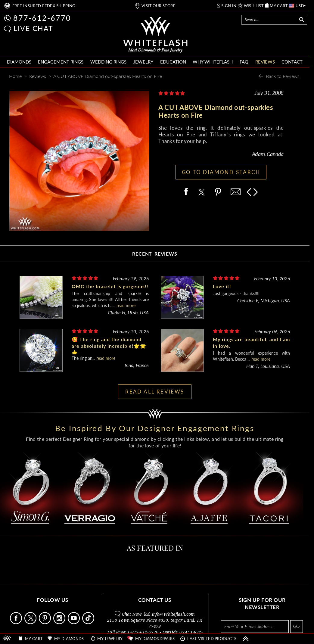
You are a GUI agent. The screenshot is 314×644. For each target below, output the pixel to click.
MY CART (279, 6)
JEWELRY (143, 62)
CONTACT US (155, 600)
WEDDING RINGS (108, 62)
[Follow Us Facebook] (17, 622)
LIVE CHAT (33, 28)
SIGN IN (229, 6)
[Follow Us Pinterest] (45, 622)
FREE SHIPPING (44, 6)
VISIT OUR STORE (159, 6)
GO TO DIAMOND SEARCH (221, 172)
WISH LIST (254, 6)
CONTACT (292, 62)
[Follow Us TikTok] (89, 622)
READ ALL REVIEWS (155, 392)
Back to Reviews (283, 76)
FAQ (244, 62)
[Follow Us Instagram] (60, 622)
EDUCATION (173, 62)
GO (296, 626)
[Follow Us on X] (31, 622)
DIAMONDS (19, 62)
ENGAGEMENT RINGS (61, 62)
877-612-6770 (42, 18)
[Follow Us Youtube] (74, 622)
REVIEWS (265, 62)
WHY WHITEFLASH (213, 62)
